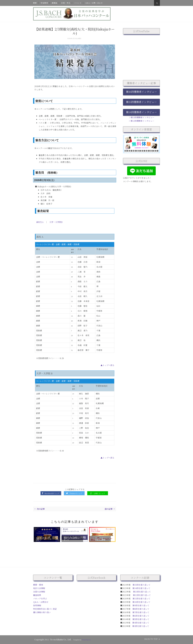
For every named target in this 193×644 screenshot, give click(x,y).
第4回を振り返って (141, 623)
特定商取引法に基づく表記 (45, 609)
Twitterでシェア (76, 493)
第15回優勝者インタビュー (141, 102)
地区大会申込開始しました (72, 539)
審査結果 (37, 595)
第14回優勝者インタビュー (141, 112)
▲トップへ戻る (107, 365)
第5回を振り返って (141, 619)
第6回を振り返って (141, 616)
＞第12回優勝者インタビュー (141, 121)
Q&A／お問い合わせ (94, 3)
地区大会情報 (39, 588)
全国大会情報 (39, 592)
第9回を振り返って (141, 605)
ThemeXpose (86, 640)
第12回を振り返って (142, 595)
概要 (35, 3)
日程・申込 (66, 3)
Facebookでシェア (52, 493)
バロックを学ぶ (40, 599)
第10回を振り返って (141, 602)
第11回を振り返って (141, 599)
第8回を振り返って (141, 609)
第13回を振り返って (142, 592)
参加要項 (44, 3)
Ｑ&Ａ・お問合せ (41, 602)
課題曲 (55, 3)
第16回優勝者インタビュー (141, 92)
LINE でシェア (99, 493)
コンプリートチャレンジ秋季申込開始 (99, 539)
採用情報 (37, 605)
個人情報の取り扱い (42, 612)
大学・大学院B (56, 222)
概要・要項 (38, 585)
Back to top (152, 639)
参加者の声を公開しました (44, 539)
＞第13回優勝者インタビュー (141, 117)
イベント (78, 3)
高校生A (40, 222)
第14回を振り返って (141, 588)
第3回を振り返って (141, 626)
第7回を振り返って (141, 612)
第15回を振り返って (141, 585)
